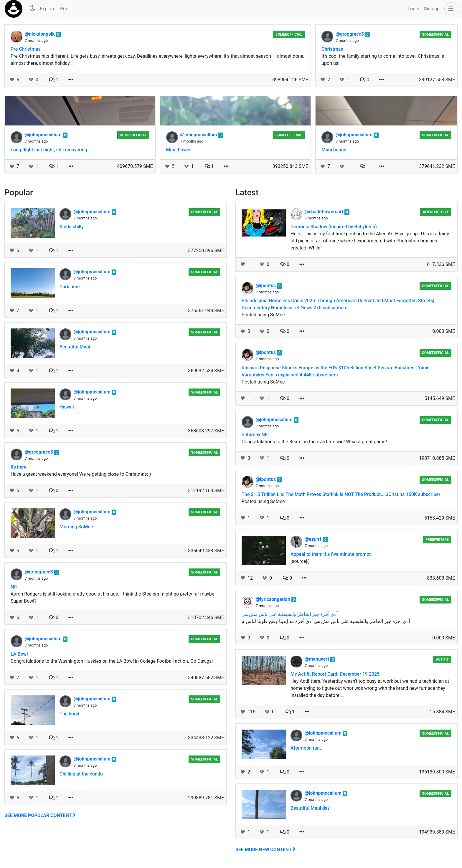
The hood (69, 714)
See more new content (265, 850)
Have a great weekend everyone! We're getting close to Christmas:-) (81, 474)
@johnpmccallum (44, 135)
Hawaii (67, 407)
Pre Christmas (26, 49)
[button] (450, 9)
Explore (48, 9)
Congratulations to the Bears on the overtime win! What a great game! (314, 442)
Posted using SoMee (263, 315)
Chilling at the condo (81, 774)
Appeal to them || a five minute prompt (331, 554)
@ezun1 (314, 539)
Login (414, 9)
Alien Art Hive (436, 212)
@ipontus (266, 286)
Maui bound (334, 150)
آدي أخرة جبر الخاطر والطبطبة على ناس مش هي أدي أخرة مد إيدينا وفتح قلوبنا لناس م (326, 621)
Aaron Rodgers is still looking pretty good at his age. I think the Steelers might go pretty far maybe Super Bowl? (112, 597)
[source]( (300, 561)
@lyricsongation (274, 599)
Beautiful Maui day (310, 808)
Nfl (14, 587)
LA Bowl (19, 654)
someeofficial (289, 34)
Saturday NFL (256, 435)
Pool (65, 9)
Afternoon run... (307, 748)
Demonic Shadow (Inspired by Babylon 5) (334, 227)
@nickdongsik (40, 34)
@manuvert (317, 659)
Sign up (432, 9)
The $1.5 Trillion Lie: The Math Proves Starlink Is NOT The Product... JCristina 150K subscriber (341, 494)
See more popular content (40, 815)
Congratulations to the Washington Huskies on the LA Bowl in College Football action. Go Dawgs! (112, 661)
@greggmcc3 (350, 34)
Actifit (442, 659)
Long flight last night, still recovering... (51, 150)
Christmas (332, 49)
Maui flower (179, 150)
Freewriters (437, 540)
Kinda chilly (72, 227)
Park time (70, 287)
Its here (19, 467)
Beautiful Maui (75, 347)
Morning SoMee (76, 527)
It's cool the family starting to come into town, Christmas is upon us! (383, 60)
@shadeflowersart (325, 212)
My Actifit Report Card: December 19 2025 (335, 674)
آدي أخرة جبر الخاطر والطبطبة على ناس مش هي (290, 614)
